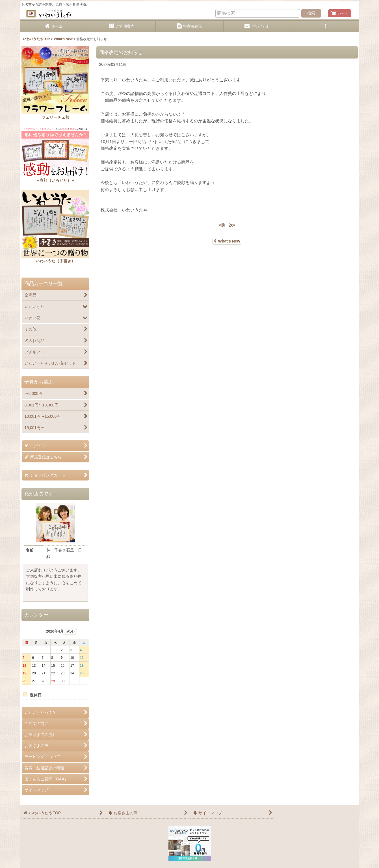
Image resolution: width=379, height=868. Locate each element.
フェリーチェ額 (55, 117)
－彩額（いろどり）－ (55, 180)
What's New (227, 241)
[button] (325, 26)
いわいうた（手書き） (55, 261)
